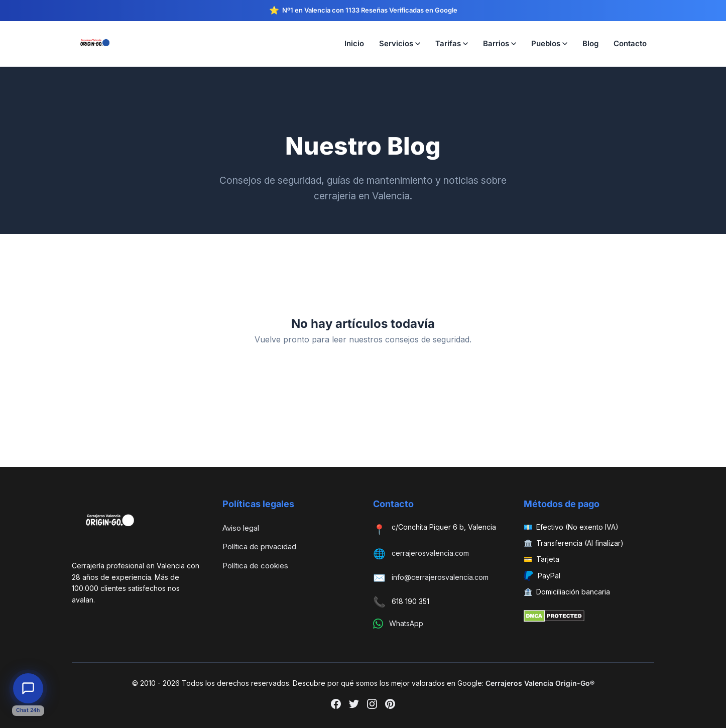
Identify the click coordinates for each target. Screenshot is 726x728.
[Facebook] (336, 706)
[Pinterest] (390, 706)
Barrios (500, 43)
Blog (590, 43)
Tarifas (452, 43)
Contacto (630, 43)
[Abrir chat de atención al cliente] (28, 688)
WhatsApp (406, 623)
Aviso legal (241, 528)
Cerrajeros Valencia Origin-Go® (540, 683)
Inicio (354, 43)
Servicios (400, 43)
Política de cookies (255, 566)
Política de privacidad (259, 547)
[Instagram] (372, 706)
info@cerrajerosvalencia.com (440, 577)
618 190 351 (410, 601)
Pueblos (549, 43)
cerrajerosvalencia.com (430, 553)
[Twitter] (354, 706)
